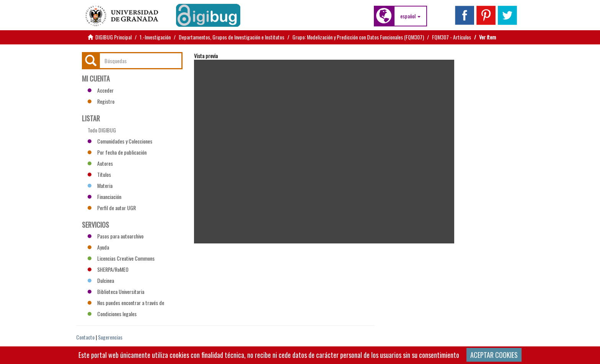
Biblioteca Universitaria (116, 291)
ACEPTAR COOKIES (494, 355)
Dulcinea (101, 280)
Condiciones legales (112, 314)
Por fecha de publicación (117, 152)
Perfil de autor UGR (112, 208)
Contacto (85, 337)
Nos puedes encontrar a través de (126, 303)
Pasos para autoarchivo (116, 236)
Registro (101, 101)
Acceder (101, 90)
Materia (100, 185)
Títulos (99, 174)
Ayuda (98, 247)
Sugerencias (110, 337)
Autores (100, 163)
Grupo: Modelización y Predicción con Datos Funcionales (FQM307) (358, 37)
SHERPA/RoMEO (108, 269)
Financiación (104, 197)
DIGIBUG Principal (113, 37)
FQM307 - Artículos (452, 37)
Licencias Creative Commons (121, 258)
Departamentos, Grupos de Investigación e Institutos (232, 37)
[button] (410, 16)
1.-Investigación (155, 37)
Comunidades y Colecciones (120, 141)
